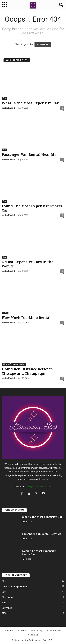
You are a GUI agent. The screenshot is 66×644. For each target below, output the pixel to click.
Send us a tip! (37, 630)
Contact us (33, 635)
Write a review (54, 630)
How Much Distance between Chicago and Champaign (27, 371)
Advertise (22, 630)
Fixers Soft (48, 640)
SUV (4, 613)
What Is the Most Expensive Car (30, 103)
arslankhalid (8, 108)
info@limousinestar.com (39, 487)
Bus (4, 150)
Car (4, 98)
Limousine (7, 597)
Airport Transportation (14, 364)
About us (9, 630)
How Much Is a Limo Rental (26, 318)
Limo (5, 313)
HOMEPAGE (43, 44)
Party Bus (7, 608)
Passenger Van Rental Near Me (29, 155)
